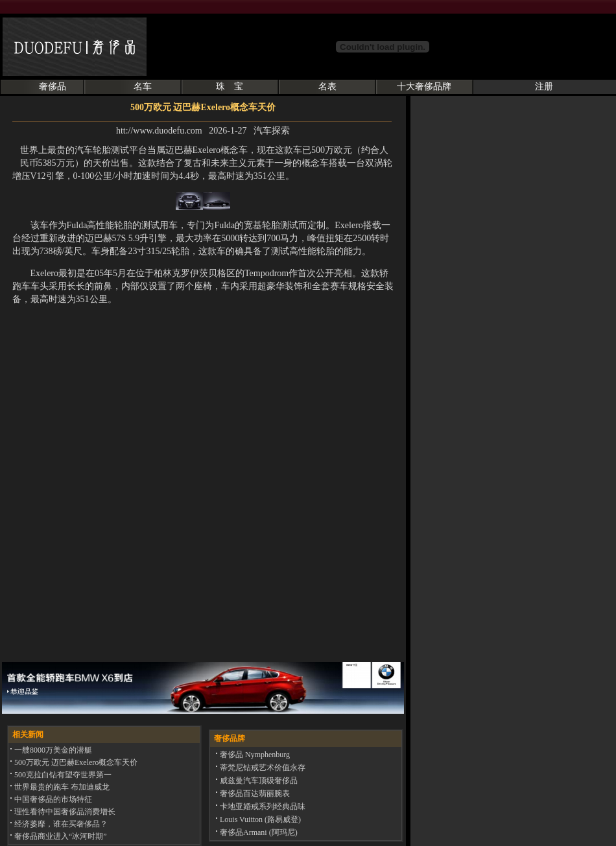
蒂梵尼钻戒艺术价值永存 (262, 768)
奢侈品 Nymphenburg (254, 755)
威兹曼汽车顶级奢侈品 (258, 781)
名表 (327, 87)
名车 (143, 87)
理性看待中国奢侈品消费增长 (64, 812)
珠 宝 (230, 87)
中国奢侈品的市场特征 (52, 799)
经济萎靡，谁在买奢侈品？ (60, 824)
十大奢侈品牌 (424, 87)
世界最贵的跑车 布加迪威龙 (61, 787)
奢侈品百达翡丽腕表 (254, 793)
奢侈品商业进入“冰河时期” (60, 836)
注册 (544, 87)
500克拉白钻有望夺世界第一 (62, 775)
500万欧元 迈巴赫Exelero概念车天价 (75, 762)
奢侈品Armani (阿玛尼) (258, 832)
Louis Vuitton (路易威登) (259, 819)
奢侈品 (53, 87)
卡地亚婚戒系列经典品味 (262, 806)
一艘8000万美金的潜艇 (52, 750)
